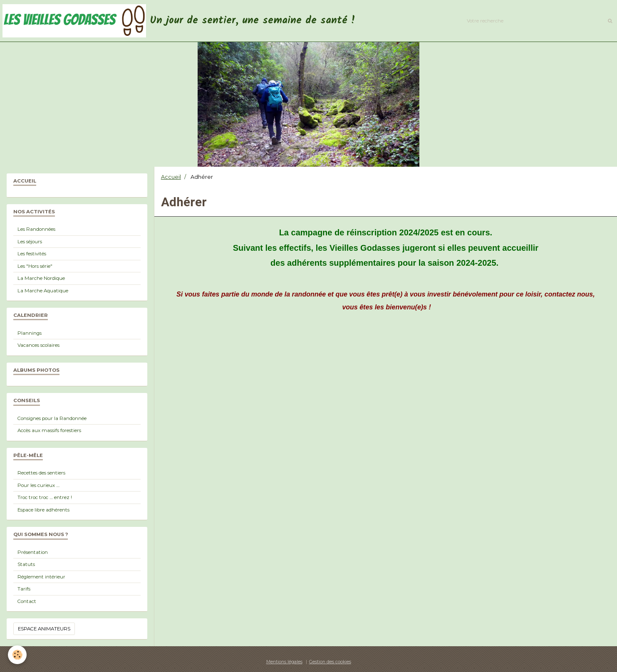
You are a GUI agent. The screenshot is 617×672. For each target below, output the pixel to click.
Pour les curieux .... (38, 485)
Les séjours (30, 242)
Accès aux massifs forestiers (49, 430)
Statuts (26, 564)
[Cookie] (18, 655)
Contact (27, 601)
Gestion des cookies (330, 662)
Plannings (30, 333)
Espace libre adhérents (43, 510)
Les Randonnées (36, 229)
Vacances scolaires (38, 345)
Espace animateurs (44, 629)
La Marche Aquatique (43, 291)
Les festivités (32, 254)
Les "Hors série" (35, 266)
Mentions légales (284, 662)
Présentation (33, 552)
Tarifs (24, 589)
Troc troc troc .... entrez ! (45, 497)
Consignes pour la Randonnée (52, 418)
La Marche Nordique (41, 278)
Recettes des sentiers (41, 473)
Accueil (171, 177)
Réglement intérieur (41, 577)
